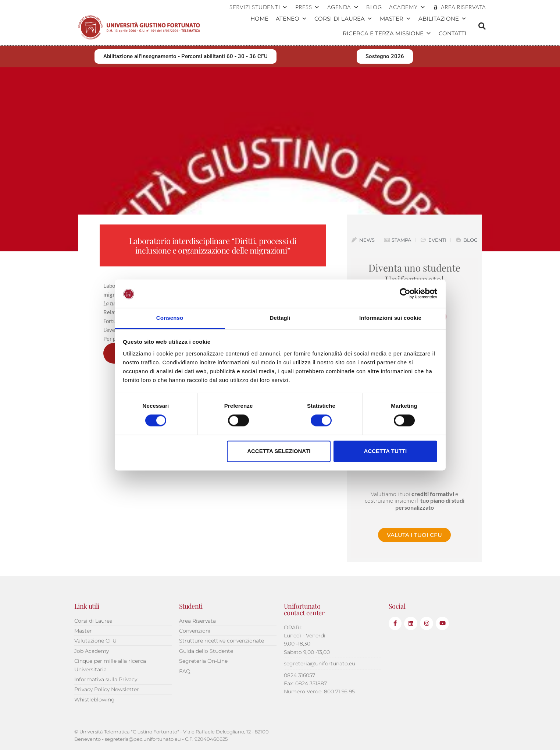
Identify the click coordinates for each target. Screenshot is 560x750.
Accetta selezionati (279, 451)
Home (259, 19)
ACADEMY (407, 7)
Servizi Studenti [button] (259, 7)
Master (395, 19)
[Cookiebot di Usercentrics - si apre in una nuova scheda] (405, 294)
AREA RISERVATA (463, 7)
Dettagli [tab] (280, 318)
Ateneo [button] (291, 19)
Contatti (453, 33)
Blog (374, 7)
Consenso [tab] (170, 318)
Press (308, 7)
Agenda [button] (343, 7)
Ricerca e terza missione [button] (387, 33)
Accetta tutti (386, 451)
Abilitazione (443, 19)
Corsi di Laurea (343, 19)
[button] (482, 26)
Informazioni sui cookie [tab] (390, 318)
